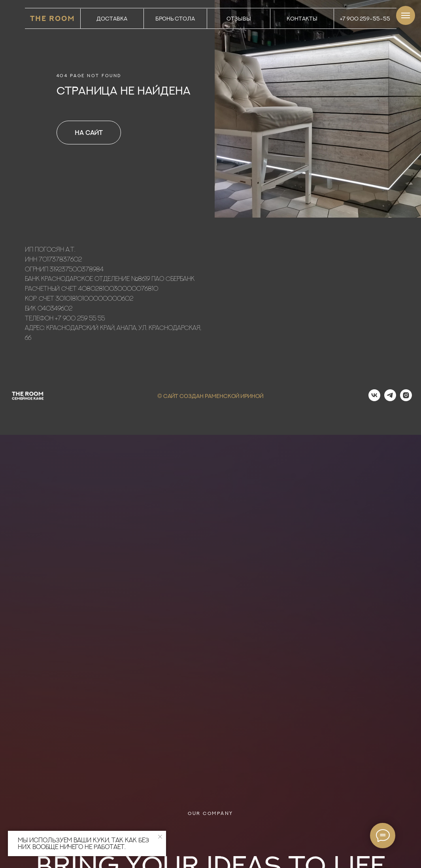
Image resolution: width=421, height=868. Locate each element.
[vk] (374, 399)
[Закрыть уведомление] (160, 837)
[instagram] (406, 399)
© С (162, 396)
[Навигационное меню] (406, 15)
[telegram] (390, 399)
